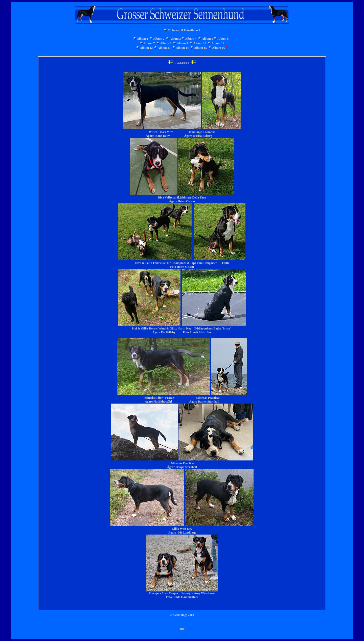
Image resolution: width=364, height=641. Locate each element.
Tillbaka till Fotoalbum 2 (184, 30)
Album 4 (191, 39)
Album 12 (146, 48)
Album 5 (208, 39)
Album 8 (166, 43)
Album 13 (164, 48)
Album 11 (218, 43)
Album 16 (218, 48)
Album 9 (182, 43)
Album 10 (200, 43)
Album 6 (223, 39)
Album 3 (175, 39)
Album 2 (159, 39)
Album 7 (149, 43)
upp (182, 629)
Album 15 (200, 48)
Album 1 (143, 39)
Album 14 (182, 48)
